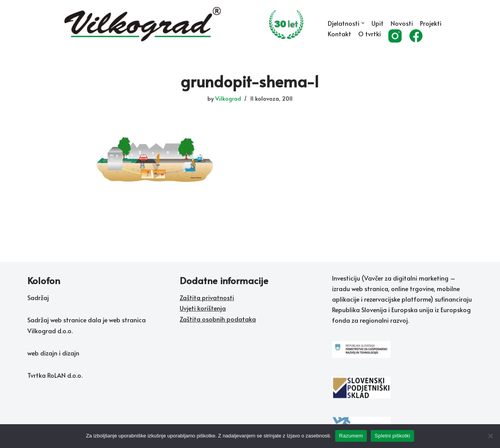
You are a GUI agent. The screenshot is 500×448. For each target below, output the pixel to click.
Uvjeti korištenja (203, 308)
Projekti (431, 23)
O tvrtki (370, 34)
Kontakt (339, 34)
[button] (363, 23)
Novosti (402, 23)
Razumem (351, 436)
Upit (378, 23)
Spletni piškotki (392, 436)
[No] (490, 436)
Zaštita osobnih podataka (218, 319)
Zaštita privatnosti (207, 297)
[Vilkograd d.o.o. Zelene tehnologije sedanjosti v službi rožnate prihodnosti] (189, 25)
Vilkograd (228, 98)
